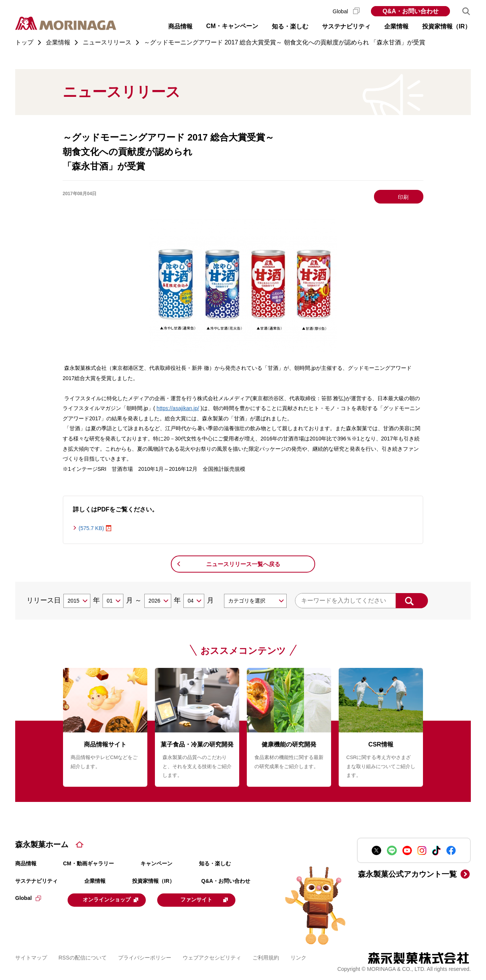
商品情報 (26, 863)
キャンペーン (156, 863)
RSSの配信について (83, 957)
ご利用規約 (266, 957)
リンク (298, 957)
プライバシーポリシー (145, 957)
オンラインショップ (115, 900)
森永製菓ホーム (42, 844)
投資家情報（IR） (153, 881)
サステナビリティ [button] (346, 26)
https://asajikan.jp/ (178, 408)
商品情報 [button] (180, 26)
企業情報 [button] (396, 26)
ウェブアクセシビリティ (212, 957)
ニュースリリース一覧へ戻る (243, 564)
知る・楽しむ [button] (290, 26)
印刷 (403, 197)
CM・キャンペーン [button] (232, 26)
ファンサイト (214, 900)
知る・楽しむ (215, 863)
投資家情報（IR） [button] (447, 26)
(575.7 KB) (91, 528)
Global (346, 11)
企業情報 (95, 881)
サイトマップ (31, 957)
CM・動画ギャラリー (88, 863)
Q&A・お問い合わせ (410, 11)
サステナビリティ (36, 881)
